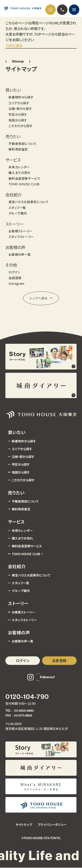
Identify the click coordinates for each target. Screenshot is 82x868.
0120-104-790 (27, 697)
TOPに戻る (14, 45)
